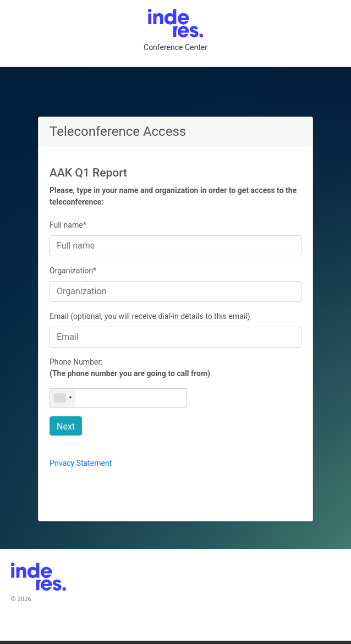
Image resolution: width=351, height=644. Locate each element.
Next (66, 426)
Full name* (68, 225)
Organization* (73, 271)
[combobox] (63, 398)
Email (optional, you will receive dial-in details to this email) (150, 316)
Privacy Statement (81, 463)
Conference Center (175, 47)
